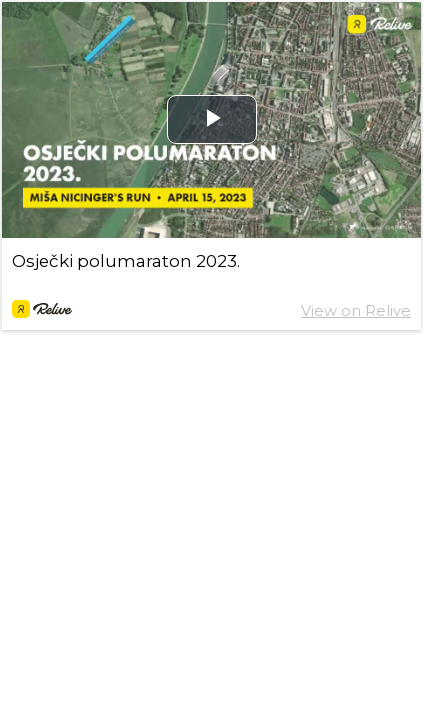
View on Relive (356, 311)
